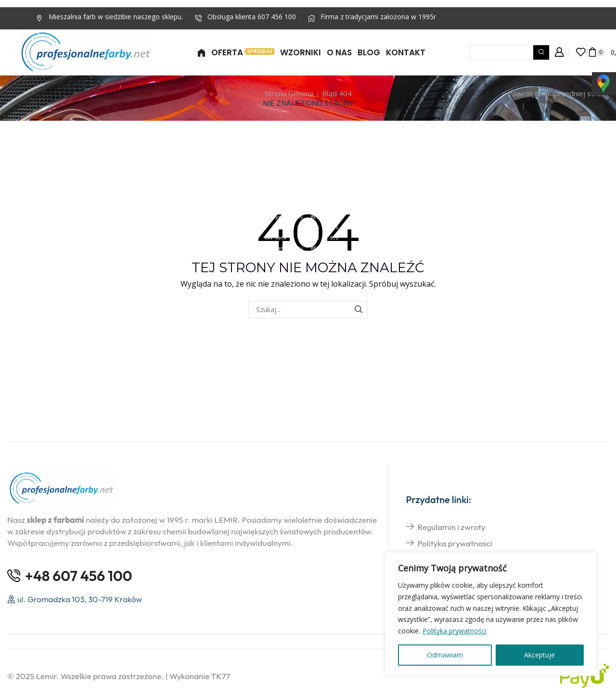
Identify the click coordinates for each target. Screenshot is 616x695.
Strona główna (289, 93)
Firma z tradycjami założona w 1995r (378, 17)
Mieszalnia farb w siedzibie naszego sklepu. (116, 17)
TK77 (221, 676)
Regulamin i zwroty (451, 527)
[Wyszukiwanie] (541, 52)
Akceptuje (539, 655)
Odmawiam (445, 655)
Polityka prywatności (455, 631)
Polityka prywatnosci (455, 543)
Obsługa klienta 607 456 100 (252, 17)
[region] (491, 614)
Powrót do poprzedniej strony (558, 93)
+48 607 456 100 (79, 576)
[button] (559, 52)
